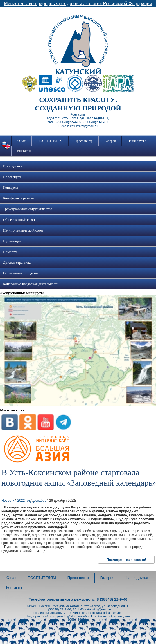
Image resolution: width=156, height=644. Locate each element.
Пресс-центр (84, 141)
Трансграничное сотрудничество (28, 209)
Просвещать (12, 177)
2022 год (24, 501)
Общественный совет (19, 220)
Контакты (24, 151)
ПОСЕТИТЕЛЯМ (50, 141)
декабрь (40, 501)
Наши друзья (137, 141)
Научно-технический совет (23, 230)
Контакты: (78, 114)
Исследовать (13, 166)
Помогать (10, 252)
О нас (22, 141)
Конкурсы (11, 188)
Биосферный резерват (20, 198)
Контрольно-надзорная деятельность (31, 284)
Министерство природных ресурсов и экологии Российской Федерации (78, 4)
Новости (8, 501)
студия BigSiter (64, 616)
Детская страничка (17, 263)
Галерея (110, 141)
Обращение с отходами (20, 273)
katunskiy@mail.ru (98, 609)
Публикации (12, 241)
